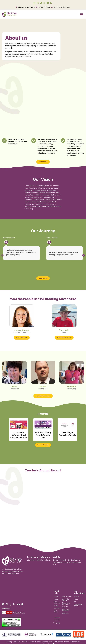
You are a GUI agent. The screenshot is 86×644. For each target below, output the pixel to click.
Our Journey (67, 597)
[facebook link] (35, 3)
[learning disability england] (79, 635)
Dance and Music (78, 605)
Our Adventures (80, 592)
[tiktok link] (41, 3)
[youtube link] (48, 3)
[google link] (51, 3)
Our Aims (56, 611)
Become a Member (66, 604)
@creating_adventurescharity (39, 560)
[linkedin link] (45, 3)
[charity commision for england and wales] (12, 635)
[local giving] (64, 635)
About (56, 599)
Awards (65, 607)
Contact (57, 608)
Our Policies (58, 642)
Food (76, 599)
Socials (77, 597)
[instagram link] (38, 3)
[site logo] (12, 561)
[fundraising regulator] (30, 635)
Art (75, 602)
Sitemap (65, 613)
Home (56, 597)
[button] (82, 14)
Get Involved (57, 602)
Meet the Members (66, 610)
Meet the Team (66, 600)
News (56, 606)
